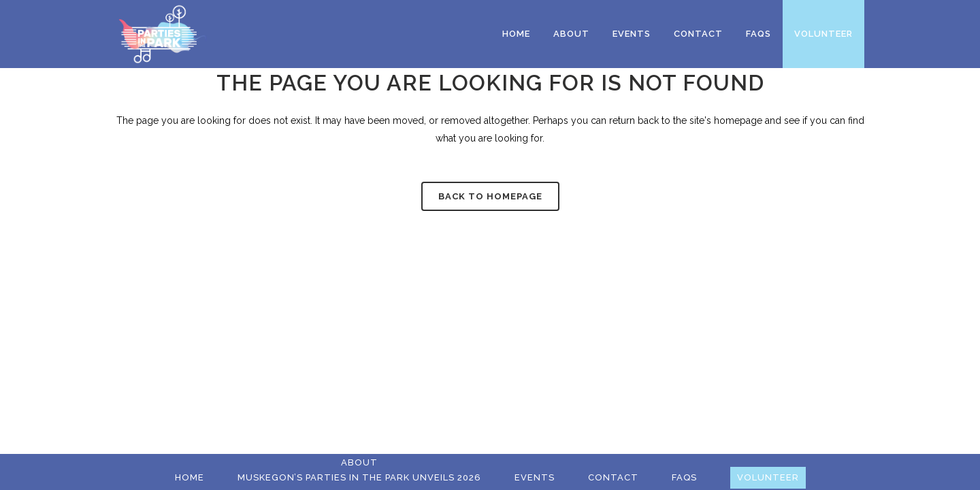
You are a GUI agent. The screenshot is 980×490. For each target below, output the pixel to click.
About (359, 462)
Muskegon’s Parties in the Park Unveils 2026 (359, 477)
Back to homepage (490, 196)
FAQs (684, 477)
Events (535, 477)
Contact (613, 477)
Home (190, 477)
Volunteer (768, 477)
